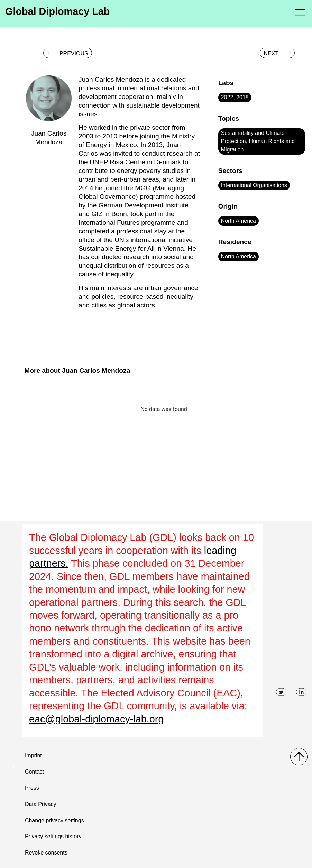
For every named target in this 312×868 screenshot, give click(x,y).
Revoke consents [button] (46, 853)
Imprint (33, 755)
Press (32, 788)
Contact (34, 772)
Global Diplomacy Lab (57, 11)
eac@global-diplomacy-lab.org (96, 719)
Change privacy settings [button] (54, 820)
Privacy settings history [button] (53, 836)
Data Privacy (41, 804)
